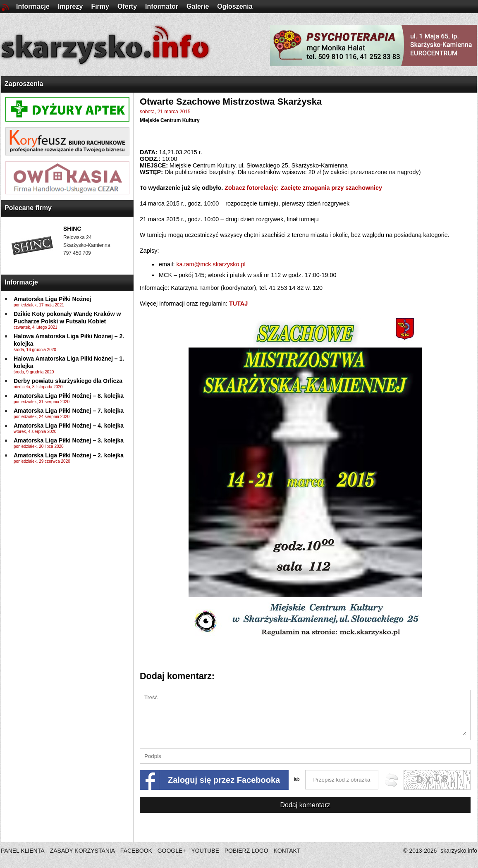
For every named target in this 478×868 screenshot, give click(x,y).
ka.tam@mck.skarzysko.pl (211, 264)
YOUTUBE (205, 851)
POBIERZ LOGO (246, 851)
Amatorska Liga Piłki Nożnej (53, 299)
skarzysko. (459, 851)
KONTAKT (287, 851)
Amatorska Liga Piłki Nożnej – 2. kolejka (69, 455)
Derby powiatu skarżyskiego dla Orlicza (68, 381)
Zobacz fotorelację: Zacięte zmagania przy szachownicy (303, 188)
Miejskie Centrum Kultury (170, 120)
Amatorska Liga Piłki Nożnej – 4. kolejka (69, 426)
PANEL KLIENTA (23, 851)
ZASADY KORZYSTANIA (82, 851)
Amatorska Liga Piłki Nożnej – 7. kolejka (69, 411)
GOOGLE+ (172, 851)
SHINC (72, 229)
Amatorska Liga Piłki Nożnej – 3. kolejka (69, 440)
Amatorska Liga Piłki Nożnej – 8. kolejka (69, 396)
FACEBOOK (136, 851)
